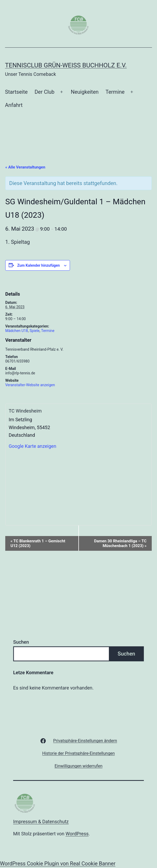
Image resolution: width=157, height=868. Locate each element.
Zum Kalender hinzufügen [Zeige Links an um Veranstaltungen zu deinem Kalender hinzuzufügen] (38, 265)
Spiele (34, 331)
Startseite (16, 92)
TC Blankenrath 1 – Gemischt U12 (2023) (38, 543)
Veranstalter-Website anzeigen (30, 385)
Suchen (21, 642)
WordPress (77, 834)
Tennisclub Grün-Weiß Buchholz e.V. (66, 65)
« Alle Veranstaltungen (25, 167)
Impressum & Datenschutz (41, 822)
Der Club (44, 92)
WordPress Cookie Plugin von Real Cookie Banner (58, 864)
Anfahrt (14, 105)
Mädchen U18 (17, 331)
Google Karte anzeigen (32, 446)
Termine (115, 92)
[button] (85, 741)
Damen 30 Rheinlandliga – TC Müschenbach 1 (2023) (120, 543)
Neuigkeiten (85, 92)
